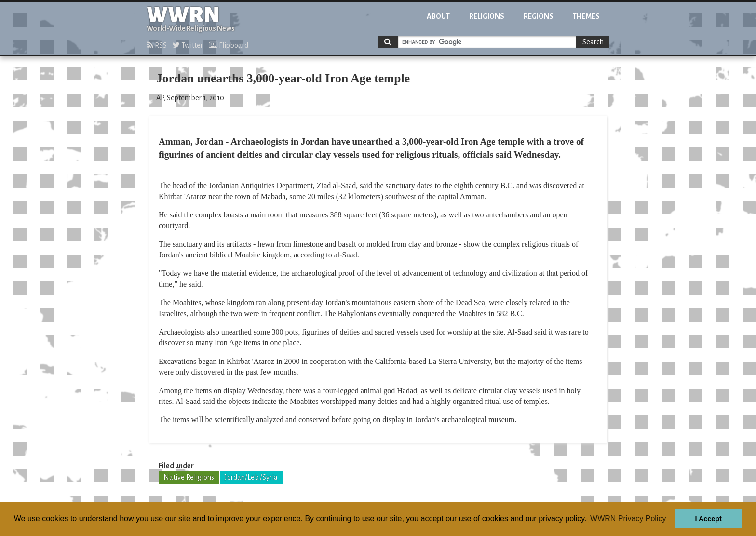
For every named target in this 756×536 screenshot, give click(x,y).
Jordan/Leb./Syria (251, 477)
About (438, 16)
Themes (586, 16)
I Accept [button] (708, 519)
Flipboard (229, 45)
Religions (487, 16)
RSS (157, 45)
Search (593, 42)
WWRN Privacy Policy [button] (628, 518)
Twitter (188, 45)
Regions (539, 16)
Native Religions (189, 477)
